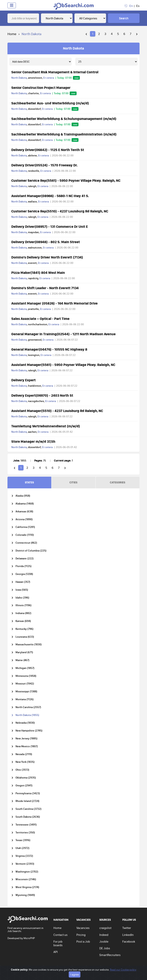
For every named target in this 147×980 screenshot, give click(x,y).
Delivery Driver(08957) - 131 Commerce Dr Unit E (50, 226)
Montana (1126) (25, 699)
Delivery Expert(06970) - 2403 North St (42, 395)
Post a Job (83, 941)
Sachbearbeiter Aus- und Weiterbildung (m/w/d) (50, 103)
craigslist (105, 928)
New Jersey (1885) (27, 739)
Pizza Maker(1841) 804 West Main (38, 272)
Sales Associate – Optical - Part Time (40, 319)
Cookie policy (109, 971)
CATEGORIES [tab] (118, 482)
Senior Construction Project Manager (41, 88)
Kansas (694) (23, 621)
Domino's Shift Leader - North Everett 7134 (45, 288)
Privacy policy (73, 971)
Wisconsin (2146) (26, 879)
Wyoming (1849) (25, 895)
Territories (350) (25, 833)
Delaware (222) (25, 559)
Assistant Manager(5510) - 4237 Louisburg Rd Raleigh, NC (57, 411)
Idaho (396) (22, 598)
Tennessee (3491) (26, 825)
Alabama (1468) (25, 504)
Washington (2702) (27, 872)
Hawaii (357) (23, 582)
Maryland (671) (24, 652)
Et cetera (49, 78)
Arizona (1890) (24, 519)
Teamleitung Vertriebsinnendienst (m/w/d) (46, 426)
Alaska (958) (23, 496)
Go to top (131, 971)
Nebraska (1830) (25, 723)
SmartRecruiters (110, 955)
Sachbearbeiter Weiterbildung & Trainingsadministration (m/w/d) (64, 134)
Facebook (129, 941)
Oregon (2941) (24, 786)
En (131, 6)
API (56, 952)
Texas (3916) (23, 840)
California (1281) (25, 527)
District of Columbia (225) (31, 551)
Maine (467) (22, 660)
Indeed (104, 935)
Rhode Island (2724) (27, 801)
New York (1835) (25, 762)
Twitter (127, 928)
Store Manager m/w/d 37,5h (33, 441)
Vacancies (83, 928)
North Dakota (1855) (27, 715)
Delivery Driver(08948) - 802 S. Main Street (46, 242)
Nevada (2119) (24, 754)
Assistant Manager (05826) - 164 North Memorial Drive (54, 303)
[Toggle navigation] (12, 5)
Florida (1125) (24, 566)
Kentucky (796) (24, 629)
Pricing (81, 935)
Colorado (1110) (25, 535)
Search (124, 18)
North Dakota (19, 78)
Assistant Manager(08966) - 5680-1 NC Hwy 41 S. (50, 196)
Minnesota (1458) (26, 676)
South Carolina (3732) (29, 809)
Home (12, 34)
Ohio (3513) (22, 770)
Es (138, 6)
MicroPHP (29, 938)
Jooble (104, 941)
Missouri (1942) (25, 684)
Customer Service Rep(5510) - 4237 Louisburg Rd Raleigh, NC (60, 211)
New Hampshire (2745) (29, 731)
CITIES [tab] (73, 482)
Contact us (60, 935)
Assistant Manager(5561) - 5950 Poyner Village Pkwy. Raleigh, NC (63, 365)
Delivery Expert (23, 380)
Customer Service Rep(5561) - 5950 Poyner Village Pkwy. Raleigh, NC (66, 180)
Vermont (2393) (25, 864)
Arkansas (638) (24, 511)
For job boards (58, 943)
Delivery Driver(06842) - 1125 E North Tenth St (48, 150)
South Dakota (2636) (28, 817)
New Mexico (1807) (27, 746)
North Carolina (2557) (28, 707)
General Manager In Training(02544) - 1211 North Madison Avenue (63, 334)
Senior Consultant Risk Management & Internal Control (55, 72)
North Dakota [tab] (73, 48)
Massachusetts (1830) (29, 644)
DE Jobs (105, 948)
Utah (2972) (22, 848)
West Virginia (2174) (27, 887)
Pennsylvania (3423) (28, 793)
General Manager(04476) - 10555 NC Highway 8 (49, 349)
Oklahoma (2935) (26, 778)
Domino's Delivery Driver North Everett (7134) (47, 257)
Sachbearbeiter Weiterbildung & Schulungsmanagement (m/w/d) (64, 119)
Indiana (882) (23, 613)
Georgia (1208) (24, 574)
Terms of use (91, 971)
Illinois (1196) (24, 605)
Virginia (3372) (24, 856)
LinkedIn (128, 935)
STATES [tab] (29, 482)
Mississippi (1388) (26, 691)
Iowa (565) (22, 590)
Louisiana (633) (25, 637)
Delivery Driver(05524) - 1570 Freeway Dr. (45, 165)
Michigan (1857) (25, 668)
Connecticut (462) (26, 543)
